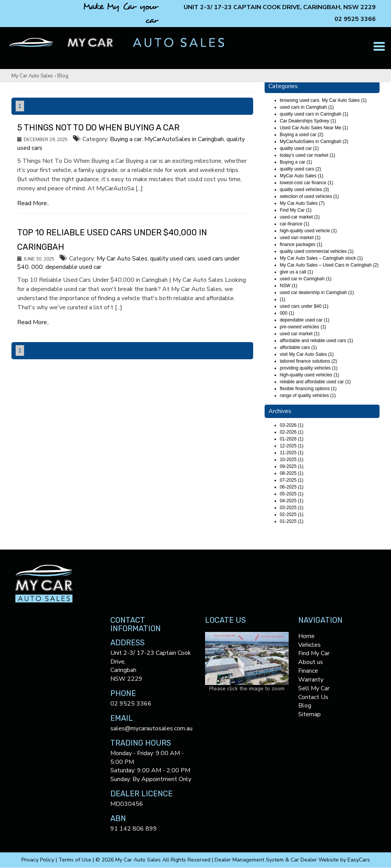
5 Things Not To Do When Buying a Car (98, 128)
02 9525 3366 (355, 19)
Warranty (311, 680)
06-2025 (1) (292, 487)
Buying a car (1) (296, 162)
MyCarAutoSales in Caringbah (184, 139)
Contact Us (313, 697)
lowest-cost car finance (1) (307, 183)
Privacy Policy (39, 860)
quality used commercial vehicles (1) (317, 251)
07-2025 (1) (292, 480)
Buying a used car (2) (302, 135)
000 (37, 267)
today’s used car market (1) (308, 155)
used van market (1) (300, 238)
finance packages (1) (301, 244)
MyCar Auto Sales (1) (302, 176)
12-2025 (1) (292, 446)
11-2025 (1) (292, 453)
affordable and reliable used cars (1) (317, 341)
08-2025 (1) (292, 473)
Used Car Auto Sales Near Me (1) (314, 128)
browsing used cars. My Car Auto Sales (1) (323, 100)
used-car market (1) (300, 217)
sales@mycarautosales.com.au (151, 728)
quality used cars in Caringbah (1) (314, 114)
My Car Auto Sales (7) (302, 203)
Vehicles (309, 645)
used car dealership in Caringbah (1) (317, 293)
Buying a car (126, 139)
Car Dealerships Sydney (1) (308, 121)
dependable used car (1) (305, 320)
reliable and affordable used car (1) (315, 382)
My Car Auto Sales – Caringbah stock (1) (321, 258)
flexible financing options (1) (308, 389)
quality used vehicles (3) (305, 190)
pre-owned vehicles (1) (303, 327)
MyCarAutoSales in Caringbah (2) (314, 141)
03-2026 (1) (292, 425)
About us (311, 662)
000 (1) (287, 313)
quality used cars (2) (301, 169)
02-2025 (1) (292, 514)
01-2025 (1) (292, 521)
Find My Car (314, 653)
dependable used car (73, 267)
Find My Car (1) (296, 210)
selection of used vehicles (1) (309, 196)
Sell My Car (314, 688)
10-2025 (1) (292, 460)
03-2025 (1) (292, 508)
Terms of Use (76, 860)
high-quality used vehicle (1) (308, 231)
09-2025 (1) (292, 466)
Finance (308, 671)
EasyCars (359, 860)
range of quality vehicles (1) (308, 395)
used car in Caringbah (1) (306, 279)
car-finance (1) (295, 224)
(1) (283, 299)
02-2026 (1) (292, 432)
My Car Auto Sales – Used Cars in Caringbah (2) (329, 265)
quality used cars (173, 259)
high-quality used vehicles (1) (309, 375)
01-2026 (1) (292, 439)
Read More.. (33, 203)
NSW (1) (289, 286)
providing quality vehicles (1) (309, 368)
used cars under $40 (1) (304, 306)
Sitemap (309, 714)
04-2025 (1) (292, 501)
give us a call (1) (296, 272)
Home (306, 636)
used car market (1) (300, 334)
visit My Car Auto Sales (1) (307, 354)
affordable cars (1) (298, 347)
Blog (63, 76)
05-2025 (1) (292, 494)
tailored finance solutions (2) (309, 361)
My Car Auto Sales (32, 76)
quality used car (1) (299, 148)
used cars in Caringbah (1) (307, 107)
